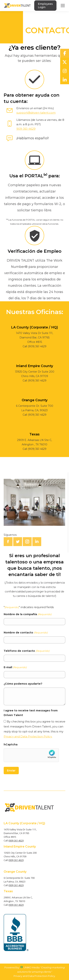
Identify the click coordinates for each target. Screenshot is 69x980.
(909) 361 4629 (16, 841)
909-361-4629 (26, 129)
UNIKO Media (30, 967)
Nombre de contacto (26, 633)
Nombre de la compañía (28, 614)
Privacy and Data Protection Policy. (28, 736)
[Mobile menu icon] (63, 6)
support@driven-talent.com (36, 113)
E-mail (15, 667)
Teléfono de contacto (27, 651)
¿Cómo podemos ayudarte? (23, 684)
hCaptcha (11, 744)
